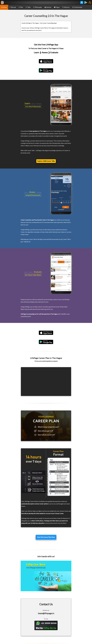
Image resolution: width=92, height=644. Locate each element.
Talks (28, 7)
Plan (21, 7)
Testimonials (77, 7)
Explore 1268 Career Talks (46, 161)
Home (4, 7)
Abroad (13, 7)
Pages (57, 7)
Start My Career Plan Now (46, 537)
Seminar (48, 7)
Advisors (66, 7)
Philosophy (38, 7)
